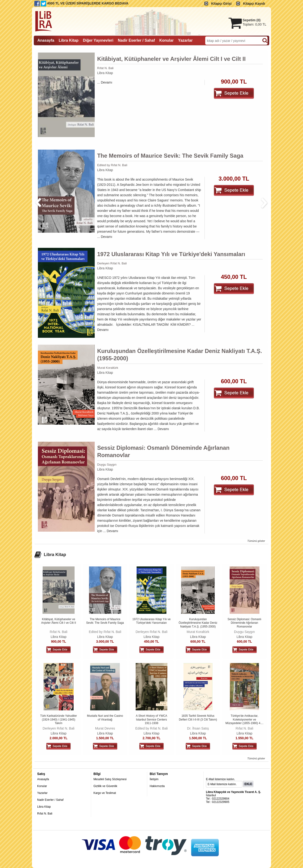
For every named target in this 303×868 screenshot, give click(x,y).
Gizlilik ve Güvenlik (105, 786)
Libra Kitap (105, 73)
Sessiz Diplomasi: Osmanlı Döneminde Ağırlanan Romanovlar (163, 451)
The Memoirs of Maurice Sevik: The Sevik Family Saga (170, 156)
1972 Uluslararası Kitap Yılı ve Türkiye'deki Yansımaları (171, 254)
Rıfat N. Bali (105, 68)
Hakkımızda (157, 786)
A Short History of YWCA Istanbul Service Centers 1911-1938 (152, 719)
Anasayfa (43, 779)
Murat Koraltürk (108, 368)
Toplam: (254, 24)
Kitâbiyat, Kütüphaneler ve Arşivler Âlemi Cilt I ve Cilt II (171, 59)
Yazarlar (42, 793)
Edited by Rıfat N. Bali (112, 165)
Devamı (107, 82)
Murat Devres (105, 728)
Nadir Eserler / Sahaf (50, 800)
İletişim (154, 779)
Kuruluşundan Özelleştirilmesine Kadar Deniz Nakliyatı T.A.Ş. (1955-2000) (179, 355)
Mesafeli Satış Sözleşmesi (110, 779)
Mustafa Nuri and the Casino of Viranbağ (105, 718)
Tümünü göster (256, 541)
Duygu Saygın (107, 465)
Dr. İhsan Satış (198, 728)
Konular (42, 786)
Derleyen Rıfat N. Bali (112, 263)
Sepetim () (252, 20)
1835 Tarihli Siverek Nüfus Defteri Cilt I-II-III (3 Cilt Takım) (198, 718)
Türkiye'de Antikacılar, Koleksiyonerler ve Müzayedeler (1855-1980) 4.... (244, 719)
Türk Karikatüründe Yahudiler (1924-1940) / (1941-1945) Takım (59, 719)
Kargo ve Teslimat (105, 793)
